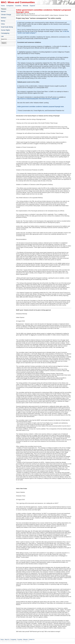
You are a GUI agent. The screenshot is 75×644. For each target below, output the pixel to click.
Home (3, 6)
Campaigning (5, 33)
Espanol (32, 6)
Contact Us (31, 640)
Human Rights (5, 30)
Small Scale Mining (7, 27)
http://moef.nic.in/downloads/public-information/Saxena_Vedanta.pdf (38, 99)
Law (2, 36)
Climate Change (6, 15)
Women (3, 11)
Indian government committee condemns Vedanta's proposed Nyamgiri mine (41, 107)
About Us (7, 640)
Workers (4, 18)
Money (3, 21)
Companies (10, 6)
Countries (18, 6)
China (3, 24)
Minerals (25, 6)
